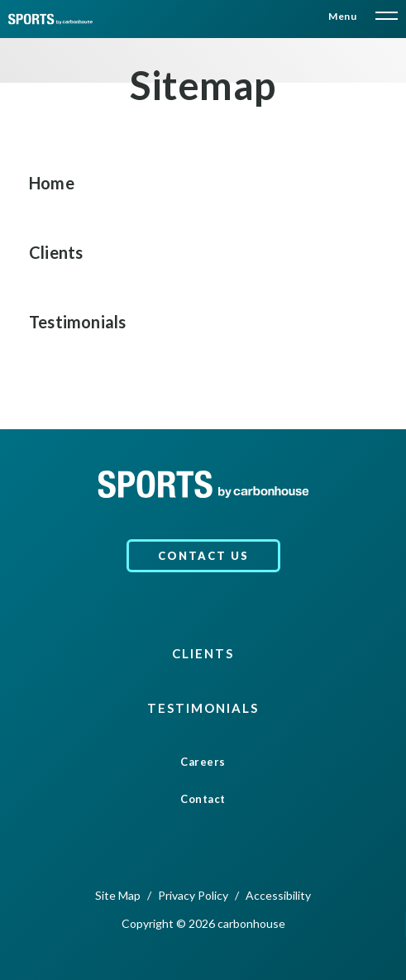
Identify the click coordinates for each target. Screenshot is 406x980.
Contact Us (203, 556)
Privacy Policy (193, 895)
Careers (203, 762)
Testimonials (77, 322)
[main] (203, 215)
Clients (56, 252)
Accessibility (278, 895)
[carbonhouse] (50, 19)
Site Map (118, 895)
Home (52, 183)
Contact (203, 799)
